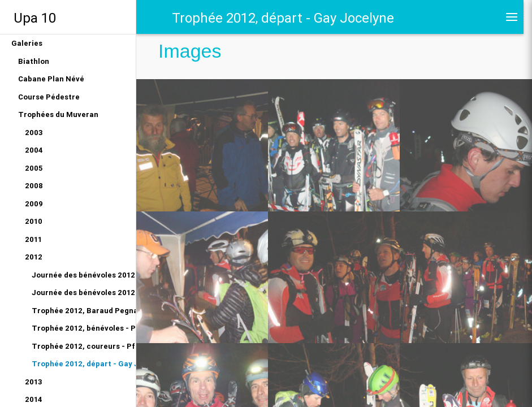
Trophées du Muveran (58, 114)
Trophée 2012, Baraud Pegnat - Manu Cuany (84, 311)
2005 (34, 168)
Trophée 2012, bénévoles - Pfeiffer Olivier (84, 328)
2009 (34, 204)
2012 (34, 257)
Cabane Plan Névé (51, 79)
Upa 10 (35, 18)
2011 (33, 239)
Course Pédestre (49, 97)
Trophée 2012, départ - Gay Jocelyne (84, 364)
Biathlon (34, 61)
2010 (34, 221)
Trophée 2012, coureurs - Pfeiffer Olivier (84, 346)
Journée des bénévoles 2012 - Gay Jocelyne (84, 275)
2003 (34, 133)
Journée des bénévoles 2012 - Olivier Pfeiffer (84, 293)
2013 (34, 382)
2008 (34, 186)
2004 (34, 150)
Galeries (27, 43)
